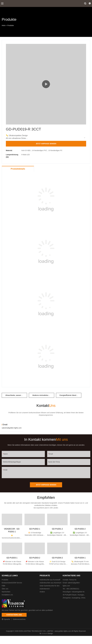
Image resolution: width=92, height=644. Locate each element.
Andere (42, 592)
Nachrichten (6, 592)
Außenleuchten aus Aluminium (51, 583)
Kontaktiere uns (7, 595)
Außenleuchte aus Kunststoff (50, 580)
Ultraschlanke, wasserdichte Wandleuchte (16, 395)
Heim (4, 25)
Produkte (11, 25)
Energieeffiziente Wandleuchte (70, 395)
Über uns (5, 589)
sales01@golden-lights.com (12, 428)
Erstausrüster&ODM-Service (12, 583)
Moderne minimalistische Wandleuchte (43, 395)
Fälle (3, 586)
